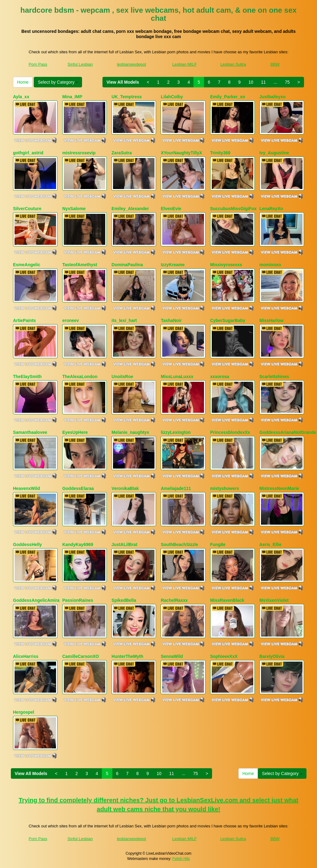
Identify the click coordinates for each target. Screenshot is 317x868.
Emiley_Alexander (130, 209)
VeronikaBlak (125, 488)
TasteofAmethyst (80, 265)
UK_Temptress (127, 97)
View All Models (123, 82)
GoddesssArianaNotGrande (288, 432)
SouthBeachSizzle (179, 544)
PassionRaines (78, 600)
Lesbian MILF (185, 64)
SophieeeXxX (224, 656)
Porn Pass (38, 64)
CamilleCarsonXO (80, 656)
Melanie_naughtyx (130, 432)
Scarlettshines (274, 377)
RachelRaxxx (174, 600)
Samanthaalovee (30, 432)
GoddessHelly (27, 544)
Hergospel (24, 712)
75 (287, 82)
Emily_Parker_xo (228, 97)
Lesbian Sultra (233, 64)
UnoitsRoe (122, 377)
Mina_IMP (72, 97)
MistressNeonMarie (279, 488)
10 (251, 82)
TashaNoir (171, 320)
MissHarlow (271, 320)
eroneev (71, 320)
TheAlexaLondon (80, 377)
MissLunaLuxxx (177, 377)
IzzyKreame (173, 265)
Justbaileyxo (273, 97)
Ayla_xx (21, 97)
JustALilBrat (124, 544)
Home (23, 82)
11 (263, 82)
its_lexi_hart (124, 320)
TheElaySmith (27, 377)
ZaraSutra (122, 153)
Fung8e (218, 544)
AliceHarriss (26, 656)
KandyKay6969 (78, 544)
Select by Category (58, 82)
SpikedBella (124, 600)
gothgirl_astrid (28, 153)
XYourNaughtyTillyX (181, 153)
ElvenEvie (171, 209)
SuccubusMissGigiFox (233, 209)
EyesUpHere (75, 432)
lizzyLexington (176, 432)
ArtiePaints (24, 320)
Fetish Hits (181, 859)
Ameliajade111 (176, 488)
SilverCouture (27, 209)
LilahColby (172, 97)
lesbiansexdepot (132, 64)
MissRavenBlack (227, 600)
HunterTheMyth (127, 656)
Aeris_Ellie (271, 544)
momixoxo (270, 265)
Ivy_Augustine (274, 153)
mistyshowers (225, 488)
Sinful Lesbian (80, 64)
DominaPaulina (127, 265)
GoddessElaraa (78, 488)
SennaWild (172, 656)
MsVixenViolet (274, 600)
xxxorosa (220, 377)
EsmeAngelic (27, 265)
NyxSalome (74, 209)
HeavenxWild (26, 488)
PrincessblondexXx (230, 432)
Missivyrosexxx (226, 265)
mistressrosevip (79, 153)
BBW (275, 64)
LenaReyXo (271, 209)
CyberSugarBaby (228, 320)
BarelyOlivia (272, 656)
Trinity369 (220, 153)
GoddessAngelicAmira (36, 600)
